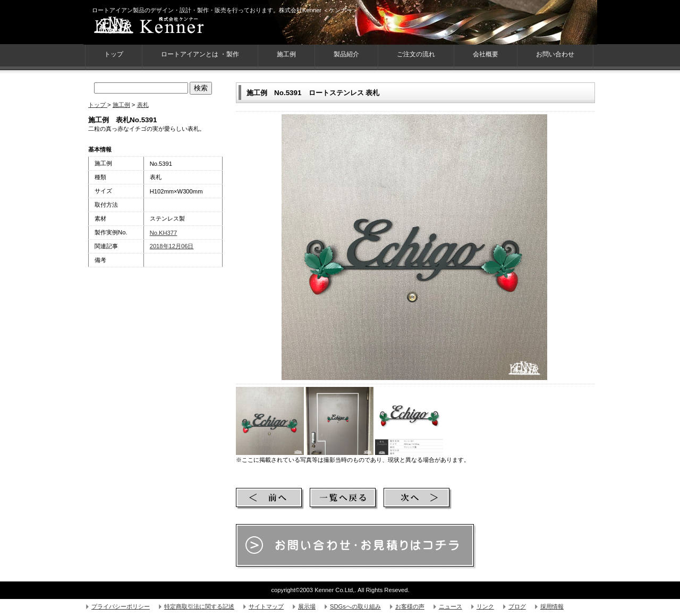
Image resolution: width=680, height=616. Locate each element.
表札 (143, 105)
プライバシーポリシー (121, 606)
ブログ (517, 606)
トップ (98, 105)
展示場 (307, 606)
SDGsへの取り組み (355, 606)
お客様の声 (410, 606)
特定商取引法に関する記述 (199, 606)
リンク (485, 606)
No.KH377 (164, 233)
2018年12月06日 (172, 246)
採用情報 (552, 606)
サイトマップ (266, 606)
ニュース (450, 606)
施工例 (286, 54)
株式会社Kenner (168, 27)
